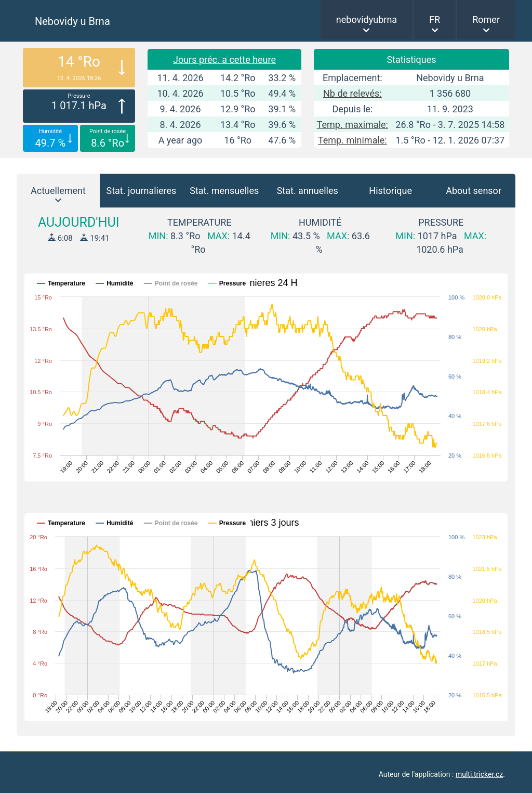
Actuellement (58, 191)
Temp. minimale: (353, 140)
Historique (390, 191)
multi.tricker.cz (479, 774)
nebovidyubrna (367, 19)
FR (435, 19)
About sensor (474, 191)
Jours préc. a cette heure (224, 60)
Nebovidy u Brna (72, 21)
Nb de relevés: (353, 93)
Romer (486, 19)
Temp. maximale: (353, 125)
